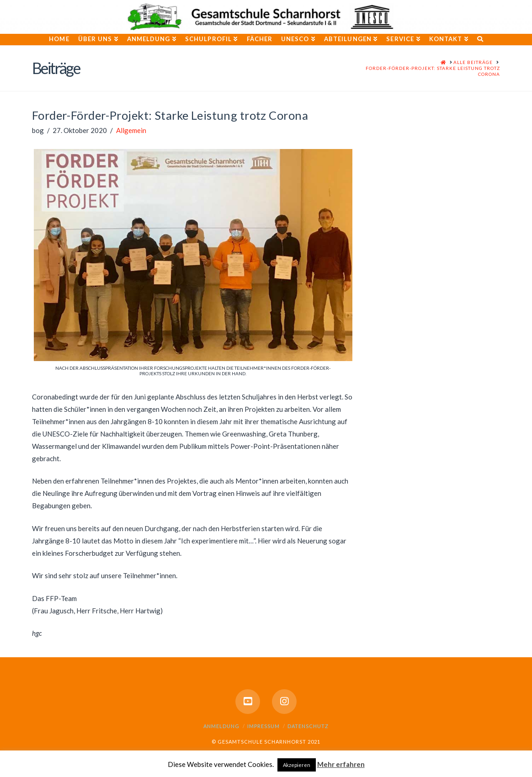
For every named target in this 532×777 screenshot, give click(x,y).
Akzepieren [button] (297, 765)
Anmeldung (221, 726)
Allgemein (131, 130)
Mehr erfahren (341, 764)
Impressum (263, 726)
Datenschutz (308, 726)
